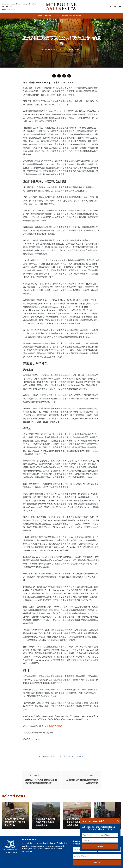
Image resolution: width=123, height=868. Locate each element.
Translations (75, 16)
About (57, 16)
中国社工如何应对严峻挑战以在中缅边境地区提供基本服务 (46, 822)
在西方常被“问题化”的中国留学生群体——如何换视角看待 (77, 822)
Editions (47, 16)
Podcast (64, 16)
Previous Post (33, 776)
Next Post (91, 776)
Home (39, 16)
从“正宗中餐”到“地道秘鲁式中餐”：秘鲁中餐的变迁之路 (15, 822)
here (40, 739)
